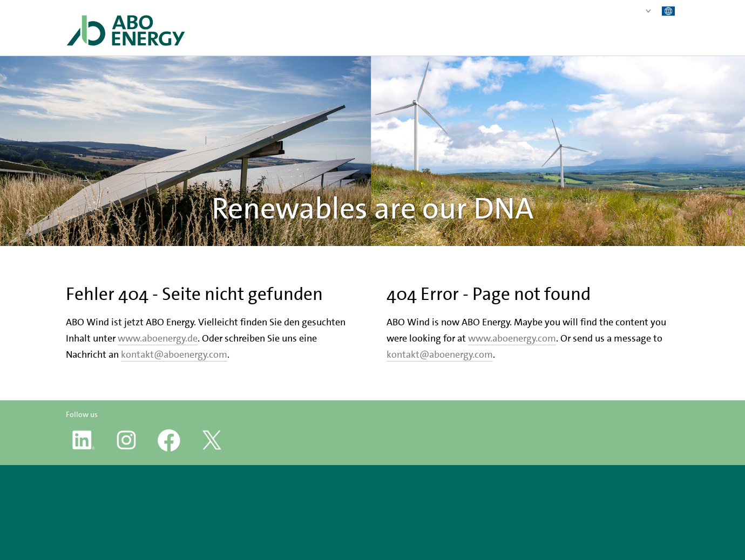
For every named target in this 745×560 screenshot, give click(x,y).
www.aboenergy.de (158, 338)
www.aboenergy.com (512, 338)
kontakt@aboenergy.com (174, 354)
